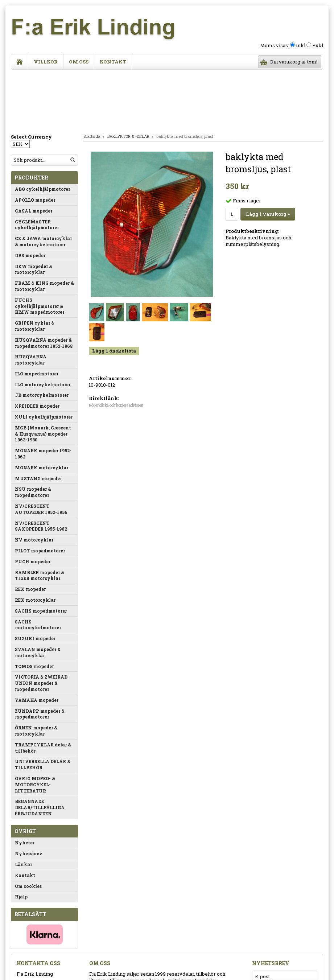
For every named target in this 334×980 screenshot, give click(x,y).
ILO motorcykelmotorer (43, 326)
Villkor (46, 62)
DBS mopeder (30, 197)
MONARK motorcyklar (42, 409)
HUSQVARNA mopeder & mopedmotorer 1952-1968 (44, 285)
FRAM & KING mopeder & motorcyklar (44, 228)
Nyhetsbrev (29, 795)
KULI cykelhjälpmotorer (44, 358)
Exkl (318, 45)
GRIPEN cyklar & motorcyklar (35, 267)
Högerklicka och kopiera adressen (116, 347)
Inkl (301, 45)
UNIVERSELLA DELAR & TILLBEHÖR (43, 706)
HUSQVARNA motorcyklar (31, 301)
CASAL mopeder (34, 152)
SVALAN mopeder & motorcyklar (38, 594)
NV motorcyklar (34, 481)
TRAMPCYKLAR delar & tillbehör (43, 689)
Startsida (92, 78)
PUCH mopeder (33, 503)
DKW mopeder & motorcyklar (34, 211)
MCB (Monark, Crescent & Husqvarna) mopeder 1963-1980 (43, 375)
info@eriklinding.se (40, 956)
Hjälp (21, 838)
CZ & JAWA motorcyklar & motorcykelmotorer (43, 183)
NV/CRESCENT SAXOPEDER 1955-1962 (41, 468)
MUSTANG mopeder (38, 420)
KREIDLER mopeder (37, 347)
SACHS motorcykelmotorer (38, 566)
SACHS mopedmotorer (41, 552)
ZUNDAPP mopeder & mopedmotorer (40, 656)
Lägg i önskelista (114, 292)
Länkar (23, 806)
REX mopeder (30, 531)
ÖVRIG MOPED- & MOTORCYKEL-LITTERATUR (35, 726)
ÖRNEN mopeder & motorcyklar (36, 672)
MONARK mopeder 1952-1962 (43, 395)
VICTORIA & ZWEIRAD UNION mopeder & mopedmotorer (41, 625)
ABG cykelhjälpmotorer (42, 131)
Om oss (79, 62)
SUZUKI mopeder (35, 580)
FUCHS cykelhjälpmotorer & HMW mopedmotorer (40, 248)
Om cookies (28, 828)
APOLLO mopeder (35, 141)
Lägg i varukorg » (268, 156)
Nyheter (25, 784)
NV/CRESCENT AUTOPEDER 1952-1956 (41, 451)
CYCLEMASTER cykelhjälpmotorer (37, 166)
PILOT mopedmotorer (40, 492)
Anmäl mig (299, 930)
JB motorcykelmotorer (42, 337)
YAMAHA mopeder (37, 642)
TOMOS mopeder (34, 608)
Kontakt (113, 62)
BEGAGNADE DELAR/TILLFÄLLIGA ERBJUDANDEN (40, 749)
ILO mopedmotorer (37, 315)
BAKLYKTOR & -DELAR (128, 78)
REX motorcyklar (35, 542)
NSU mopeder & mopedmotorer (33, 434)
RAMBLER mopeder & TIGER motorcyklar (40, 517)
